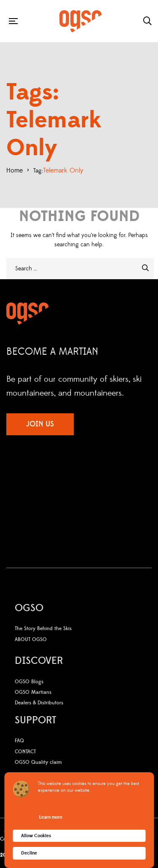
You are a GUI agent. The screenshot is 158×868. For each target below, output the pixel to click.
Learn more (51, 817)
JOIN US (40, 424)
